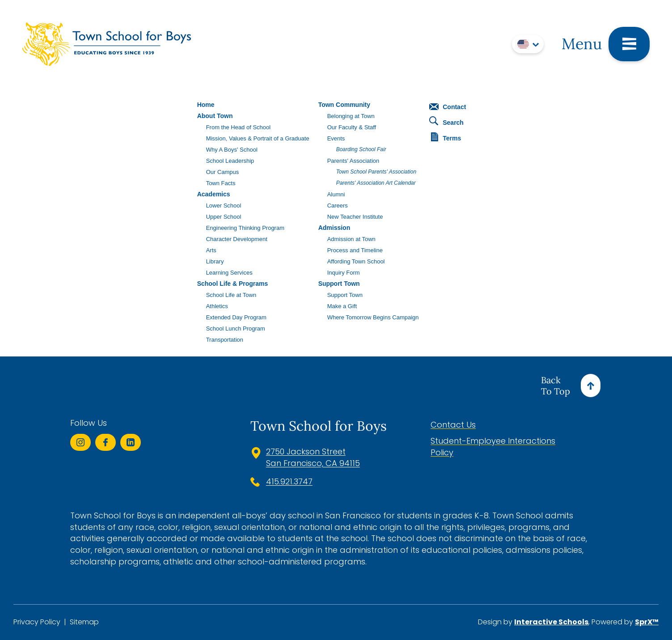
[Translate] (528, 44)
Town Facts (221, 183)
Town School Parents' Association (376, 172)
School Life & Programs (233, 284)
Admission (334, 228)
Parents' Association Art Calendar (376, 183)
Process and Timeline (355, 250)
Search (446, 121)
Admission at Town (351, 239)
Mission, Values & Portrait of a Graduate (258, 138)
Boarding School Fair (361, 149)
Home (206, 105)
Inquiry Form (344, 273)
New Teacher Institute (355, 217)
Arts (211, 250)
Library (215, 261)
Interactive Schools (551, 622)
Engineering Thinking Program (245, 228)
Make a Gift (342, 306)
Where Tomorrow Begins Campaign (373, 317)
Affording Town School (356, 261)
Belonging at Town (351, 116)
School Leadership (230, 161)
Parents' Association (353, 161)
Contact (448, 107)
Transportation (225, 340)
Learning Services (229, 273)
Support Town (339, 284)
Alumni (336, 194)
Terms (446, 137)
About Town (215, 116)
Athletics (217, 306)
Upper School (224, 217)
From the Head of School (239, 127)
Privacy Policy (37, 622)
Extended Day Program (236, 317)
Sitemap (84, 622)
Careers (338, 206)
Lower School (224, 206)
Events (336, 138)
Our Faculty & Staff (352, 127)
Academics (214, 194)
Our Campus (223, 172)
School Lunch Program (236, 328)
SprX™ (647, 622)
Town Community (344, 105)
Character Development (237, 239)
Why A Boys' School (232, 150)
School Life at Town (231, 295)
